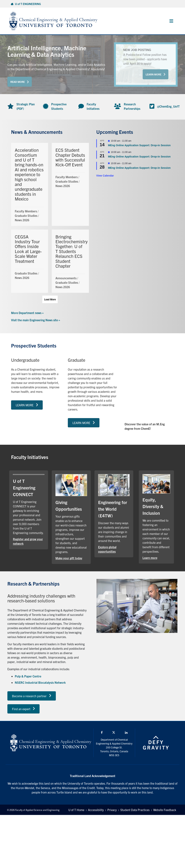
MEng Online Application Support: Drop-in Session (139, 145)
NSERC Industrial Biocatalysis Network (40, 682)
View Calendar (105, 176)
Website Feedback (165, 810)
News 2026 (22, 220)
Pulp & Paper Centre (28, 676)
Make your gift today (69, 558)
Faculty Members (26, 211)
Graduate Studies (26, 216)
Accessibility (96, 810)
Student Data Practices (135, 810)
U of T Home (76, 810)
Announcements (66, 278)
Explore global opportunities (107, 549)
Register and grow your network (28, 541)
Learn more (150, 558)
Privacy (112, 810)
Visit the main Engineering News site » (36, 320)
